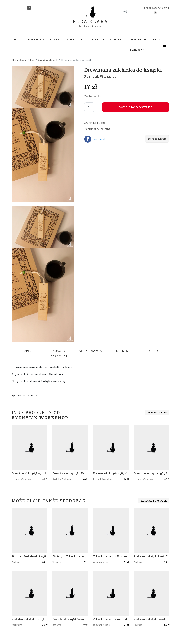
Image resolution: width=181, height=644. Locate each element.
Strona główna (19, 60)
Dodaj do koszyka (136, 107)
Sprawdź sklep (157, 412)
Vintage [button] (98, 39)
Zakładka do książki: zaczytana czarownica (29, 619)
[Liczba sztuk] (89, 107)
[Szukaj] (144, 11)
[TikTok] (29, 8)
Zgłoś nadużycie (157, 139)
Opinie (122, 351)
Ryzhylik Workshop (100, 76)
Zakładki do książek (48, 60)
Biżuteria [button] (117, 39)
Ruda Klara (90, 19)
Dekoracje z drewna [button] (138, 45)
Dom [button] (83, 39)
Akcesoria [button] (36, 39)
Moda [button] (18, 39)
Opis (27, 351)
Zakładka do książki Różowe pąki (111, 556)
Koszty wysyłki (59, 353)
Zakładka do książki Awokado (111, 619)
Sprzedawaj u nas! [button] (157, 8)
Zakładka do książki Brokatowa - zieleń (70, 619)
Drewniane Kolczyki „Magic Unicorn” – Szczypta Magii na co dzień (29, 473)
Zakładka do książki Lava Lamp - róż (152, 619)
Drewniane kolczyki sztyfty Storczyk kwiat (152, 473)
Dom (32, 60)
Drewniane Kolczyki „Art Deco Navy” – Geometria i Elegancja (70, 473)
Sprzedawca (90, 351)
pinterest (99, 139)
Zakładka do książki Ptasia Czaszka (152, 556)
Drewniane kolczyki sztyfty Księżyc (111, 473)
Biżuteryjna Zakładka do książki (70, 556)
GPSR (154, 351)
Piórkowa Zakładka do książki (29, 556)
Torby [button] (55, 39)
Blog (157, 39)
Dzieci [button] (69, 39)
